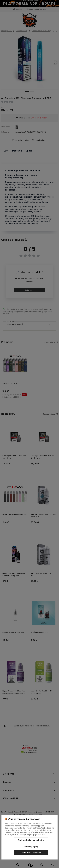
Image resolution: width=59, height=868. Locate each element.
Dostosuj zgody (31, 847)
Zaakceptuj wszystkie (31, 853)
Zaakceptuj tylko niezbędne (31, 840)
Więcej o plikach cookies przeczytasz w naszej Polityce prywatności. (29, 833)
